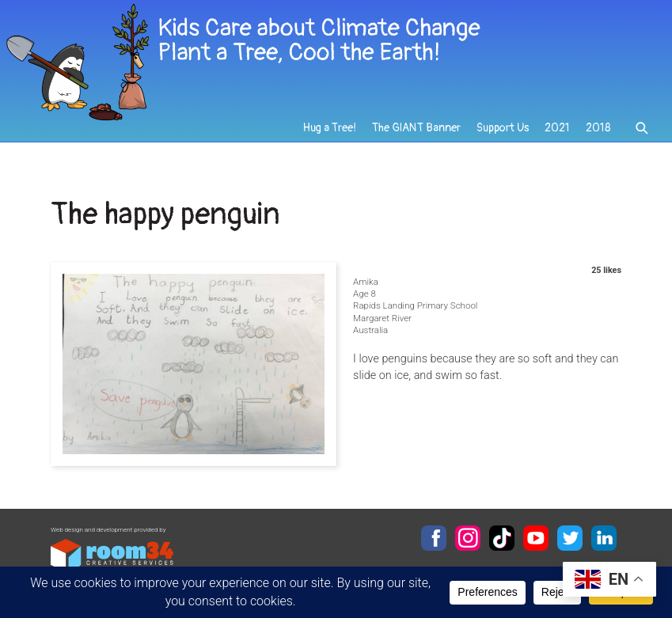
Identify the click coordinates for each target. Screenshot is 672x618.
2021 (557, 128)
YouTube (536, 538)
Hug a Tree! (330, 128)
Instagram (468, 538)
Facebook (434, 538)
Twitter (570, 538)
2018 (598, 128)
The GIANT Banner (416, 128)
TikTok (502, 538)
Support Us (503, 128)
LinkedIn (604, 538)
